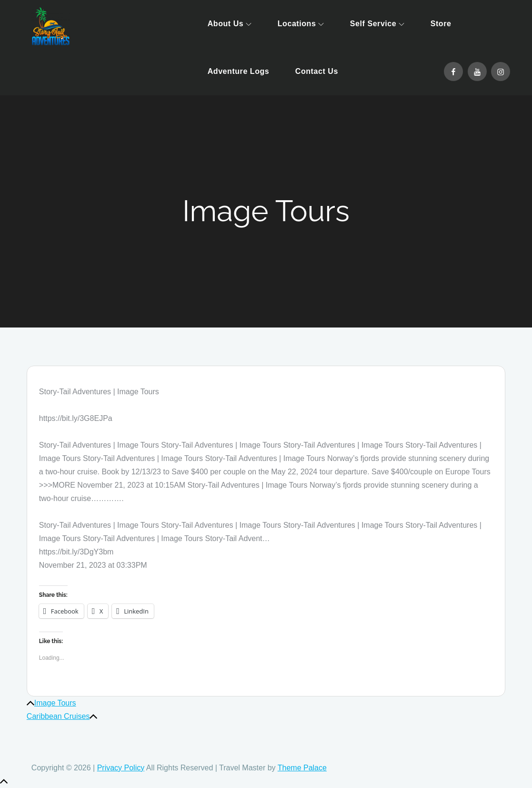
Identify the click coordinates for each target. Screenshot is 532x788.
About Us (230, 24)
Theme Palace (302, 768)
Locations (301, 24)
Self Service (377, 24)
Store (441, 24)
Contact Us (317, 71)
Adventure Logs (239, 71)
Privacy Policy (121, 768)
